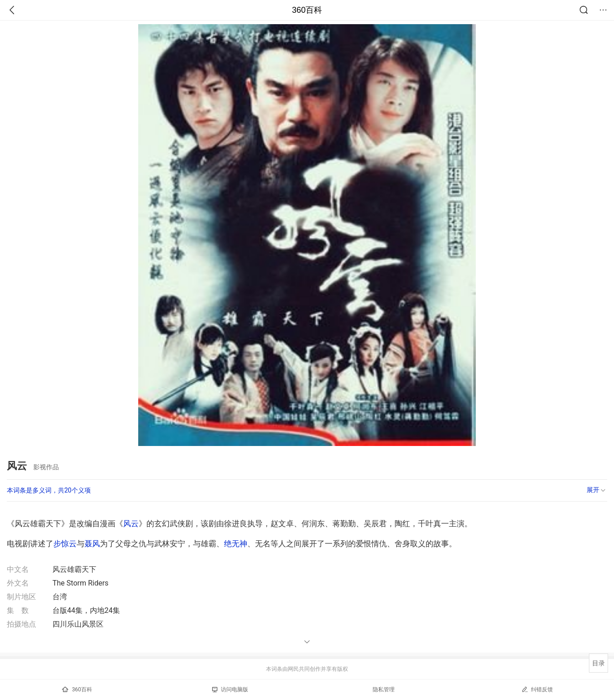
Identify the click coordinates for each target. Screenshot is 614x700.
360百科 (307, 10)
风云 (131, 524)
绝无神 (236, 544)
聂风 (92, 544)
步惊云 (65, 544)
